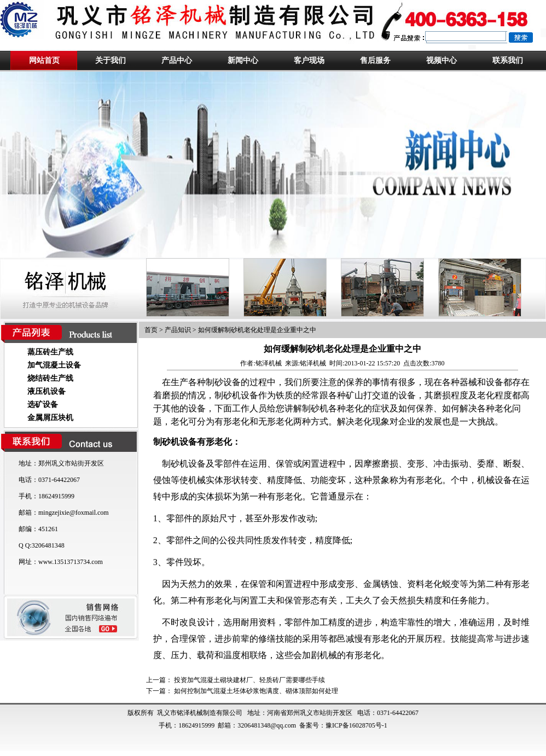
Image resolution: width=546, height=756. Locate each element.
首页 (151, 330)
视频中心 (442, 60)
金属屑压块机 (50, 418)
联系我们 (508, 60)
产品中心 (177, 60)
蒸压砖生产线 (50, 352)
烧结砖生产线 (50, 378)
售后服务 (375, 60)
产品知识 (178, 330)
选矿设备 (43, 405)
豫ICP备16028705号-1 (356, 725)
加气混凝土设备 (54, 365)
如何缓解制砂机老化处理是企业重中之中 (257, 330)
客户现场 (309, 60)
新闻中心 (243, 60)
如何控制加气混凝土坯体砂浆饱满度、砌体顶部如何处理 (256, 691)
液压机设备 (47, 391)
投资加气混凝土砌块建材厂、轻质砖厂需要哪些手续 (249, 680)
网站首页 (44, 60)
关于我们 (111, 60)
